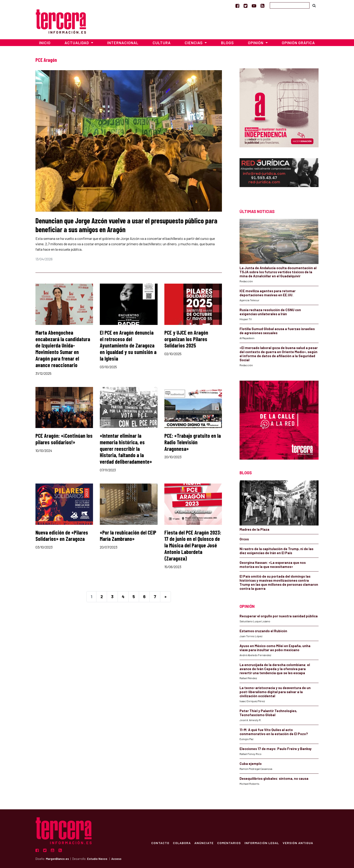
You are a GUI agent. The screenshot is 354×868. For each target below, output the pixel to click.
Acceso (116, 859)
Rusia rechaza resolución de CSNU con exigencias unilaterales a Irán (270, 312)
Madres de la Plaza (254, 529)
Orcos (244, 539)
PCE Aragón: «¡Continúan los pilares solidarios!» (64, 439)
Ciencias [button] (194, 43)
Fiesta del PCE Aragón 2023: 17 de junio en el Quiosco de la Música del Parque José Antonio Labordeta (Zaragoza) (193, 545)
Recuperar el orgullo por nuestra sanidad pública (279, 616)
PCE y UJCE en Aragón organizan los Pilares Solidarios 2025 (186, 339)
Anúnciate (204, 843)
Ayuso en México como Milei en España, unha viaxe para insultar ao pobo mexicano (275, 648)
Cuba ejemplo (251, 764)
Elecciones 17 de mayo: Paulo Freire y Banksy (276, 749)
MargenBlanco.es (57, 859)
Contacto (160, 843)
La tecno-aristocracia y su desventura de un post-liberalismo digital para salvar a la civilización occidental (275, 692)
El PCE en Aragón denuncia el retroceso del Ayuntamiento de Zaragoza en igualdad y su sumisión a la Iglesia (128, 345)
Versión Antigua (298, 843)
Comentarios (229, 843)
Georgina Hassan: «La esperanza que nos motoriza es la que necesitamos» (273, 565)
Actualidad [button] (77, 43)
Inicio (45, 43)
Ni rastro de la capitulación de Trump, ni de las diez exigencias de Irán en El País (276, 551)
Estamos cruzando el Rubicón (263, 631)
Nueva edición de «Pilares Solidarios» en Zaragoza (62, 536)
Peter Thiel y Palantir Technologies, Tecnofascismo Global (268, 713)
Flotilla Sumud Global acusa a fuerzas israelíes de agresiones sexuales (277, 331)
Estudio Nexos (97, 859)
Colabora (182, 843)
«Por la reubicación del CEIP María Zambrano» (128, 536)
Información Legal (262, 843)
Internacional (123, 43)
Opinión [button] (256, 43)
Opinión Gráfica (298, 43)
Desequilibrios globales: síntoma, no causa (274, 778)
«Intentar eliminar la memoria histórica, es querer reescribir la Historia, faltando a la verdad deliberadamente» (126, 449)
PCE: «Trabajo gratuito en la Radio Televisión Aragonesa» (193, 442)
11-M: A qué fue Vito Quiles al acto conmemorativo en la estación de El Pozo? (274, 732)
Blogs (227, 43)
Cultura (162, 43)
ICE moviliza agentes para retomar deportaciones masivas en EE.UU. (268, 293)
